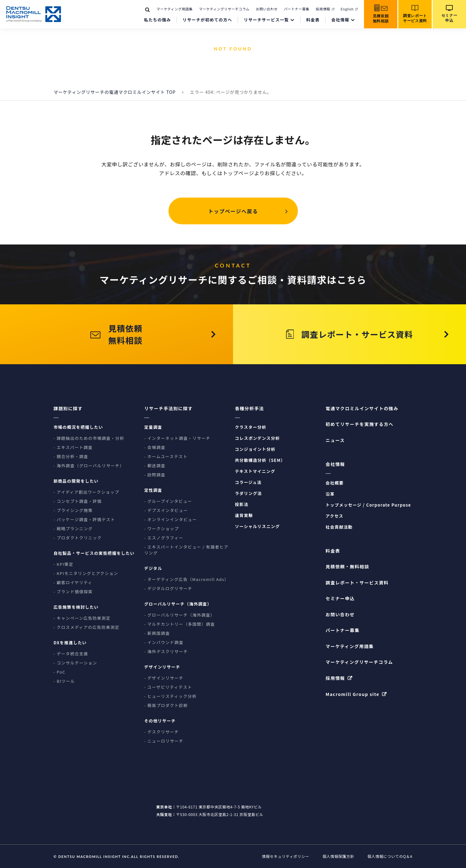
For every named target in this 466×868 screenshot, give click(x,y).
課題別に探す (68, 408)
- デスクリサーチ (162, 732)
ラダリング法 (248, 493)
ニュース (335, 440)
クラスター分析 (251, 427)
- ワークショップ (162, 529)
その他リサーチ (160, 721)
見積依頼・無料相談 (347, 566)
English (347, 9)
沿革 (330, 494)
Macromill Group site (352, 694)
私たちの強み (157, 20)
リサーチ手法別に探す (168, 408)
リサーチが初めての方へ (207, 20)
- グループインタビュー (168, 501)
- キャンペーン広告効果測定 (82, 618)
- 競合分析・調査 (71, 456)
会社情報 (340, 20)
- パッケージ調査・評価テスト (84, 519)
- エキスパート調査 (73, 447)
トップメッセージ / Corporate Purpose (368, 505)
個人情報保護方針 (338, 856)
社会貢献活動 (339, 527)
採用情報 (323, 9)
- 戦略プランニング (73, 529)
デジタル (153, 568)
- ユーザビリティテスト (168, 687)
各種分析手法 (249, 408)
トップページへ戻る (233, 211)
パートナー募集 (297, 9)
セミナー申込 (340, 598)
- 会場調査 (155, 447)
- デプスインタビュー (166, 510)
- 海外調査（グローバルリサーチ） (89, 466)
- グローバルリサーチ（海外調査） (179, 615)
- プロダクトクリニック (78, 538)
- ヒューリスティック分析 (170, 696)
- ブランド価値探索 (73, 592)
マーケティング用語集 (175, 9)
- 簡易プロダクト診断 (166, 705)
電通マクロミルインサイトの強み (362, 408)
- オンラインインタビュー (170, 519)
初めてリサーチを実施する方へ (360, 424)
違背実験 (244, 515)
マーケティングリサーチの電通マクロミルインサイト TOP (115, 92)
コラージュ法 (248, 482)
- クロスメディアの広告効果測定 (86, 627)
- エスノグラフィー (164, 538)
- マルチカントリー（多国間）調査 (180, 624)
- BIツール (64, 681)
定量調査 (153, 427)
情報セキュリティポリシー (286, 856)
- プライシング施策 (73, 510)
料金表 (313, 20)
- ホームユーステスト (166, 456)
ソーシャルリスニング (257, 526)
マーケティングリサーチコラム (224, 9)
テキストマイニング (255, 471)
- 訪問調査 (155, 475)
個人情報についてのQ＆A (390, 856)
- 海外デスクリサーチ (166, 651)
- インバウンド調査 (164, 642)
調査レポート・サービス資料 (357, 583)
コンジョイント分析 (255, 449)
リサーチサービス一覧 (266, 20)
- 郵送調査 (155, 466)
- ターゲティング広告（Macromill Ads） (187, 579)
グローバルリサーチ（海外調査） (178, 604)
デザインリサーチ (162, 667)
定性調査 (153, 490)
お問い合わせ (267, 9)
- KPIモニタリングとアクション (86, 573)
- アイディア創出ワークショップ (86, 492)
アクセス (335, 516)
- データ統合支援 (71, 654)
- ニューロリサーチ (164, 741)
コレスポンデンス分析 (257, 438)
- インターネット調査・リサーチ (177, 438)
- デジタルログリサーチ (168, 588)
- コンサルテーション (75, 663)
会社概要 (335, 483)
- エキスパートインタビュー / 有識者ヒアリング (186, 550)
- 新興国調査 (157, 633)
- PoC (60, 672)
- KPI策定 (63, 564)
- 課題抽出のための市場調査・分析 (89, 438)
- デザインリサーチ (164, 678)
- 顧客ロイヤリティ (73, 582)
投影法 (242, 504)
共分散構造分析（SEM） (260, 460)
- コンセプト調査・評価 (78, 501)
